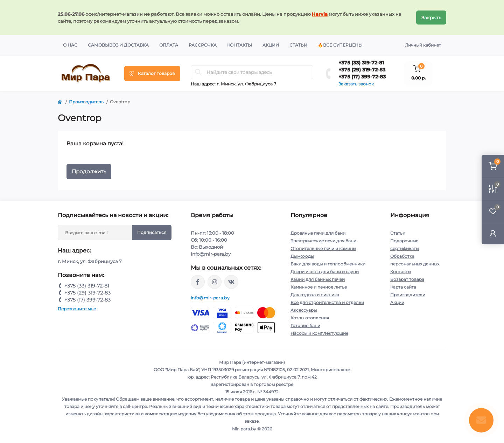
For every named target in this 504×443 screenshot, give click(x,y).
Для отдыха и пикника (315, 295)
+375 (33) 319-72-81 (361, 63)
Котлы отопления (310, 318)
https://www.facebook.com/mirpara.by (198, 282)
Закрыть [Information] (431, 18)
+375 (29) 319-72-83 (362, 70)
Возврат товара (407, 279)
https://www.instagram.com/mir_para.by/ (215, 282)
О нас (70, 45)
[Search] (198, 72)
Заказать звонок (356, 84)
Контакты (240, 45)
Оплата (169, 45)
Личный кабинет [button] (423, 45)
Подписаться (152, 232)
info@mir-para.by (210, 298)
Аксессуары (304, 310)
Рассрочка (203, 45)
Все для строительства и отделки (327, 302)
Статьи (298, 45)
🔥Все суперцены (340, 45)
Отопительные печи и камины (323, 248)
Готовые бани (305, 326)
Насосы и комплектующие (319, 333)
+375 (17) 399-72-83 (362, 77)
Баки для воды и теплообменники (328, 264)
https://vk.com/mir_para (231, 282)
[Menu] (152, 74)
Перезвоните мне (77, 309)
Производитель (86, 102)
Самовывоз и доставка (118, 45)
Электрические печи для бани (323, 241)
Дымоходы (302, 256)
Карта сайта (403, 287)
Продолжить (89, 171)
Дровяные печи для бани (318, 233)
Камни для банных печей (318, 279)
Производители (408, 295)
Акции (271, 45)
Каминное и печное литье (319, 287)
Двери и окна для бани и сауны (325, 272)
